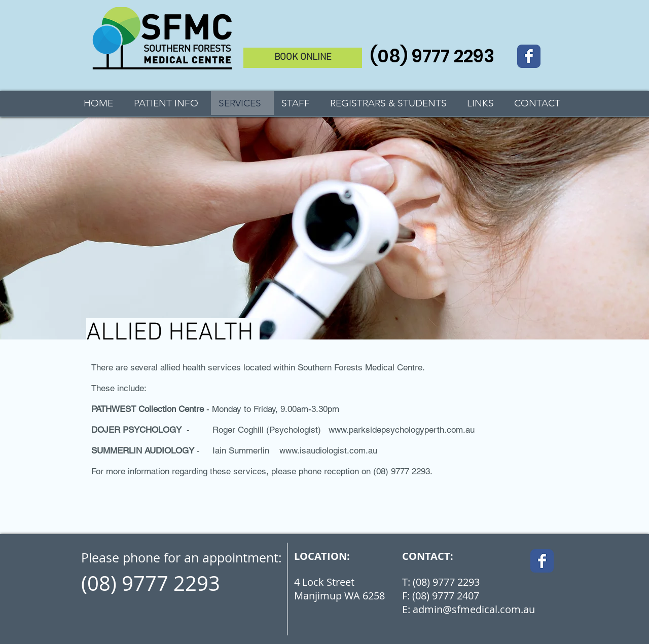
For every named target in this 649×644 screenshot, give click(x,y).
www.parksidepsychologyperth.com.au (402, 430)
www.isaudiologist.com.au (328, 450)
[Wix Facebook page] (529, 56)
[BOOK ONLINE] (303, 58)
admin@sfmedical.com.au (474, 609)
